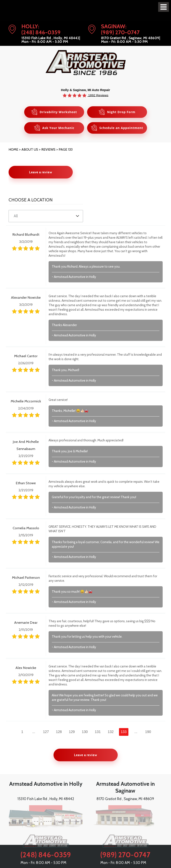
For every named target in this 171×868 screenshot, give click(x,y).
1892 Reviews (98, 95)
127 (46, 732)
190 (148, 732)
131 (98, 732)
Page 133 (66, 149)
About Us (30, 149)
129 (72, 732)
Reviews (48, 149)
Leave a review (41, 172)
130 (85, 732)
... (34, 732)
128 (59, 732)
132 (111, 732)
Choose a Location (31, 200)
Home (13, 149)
